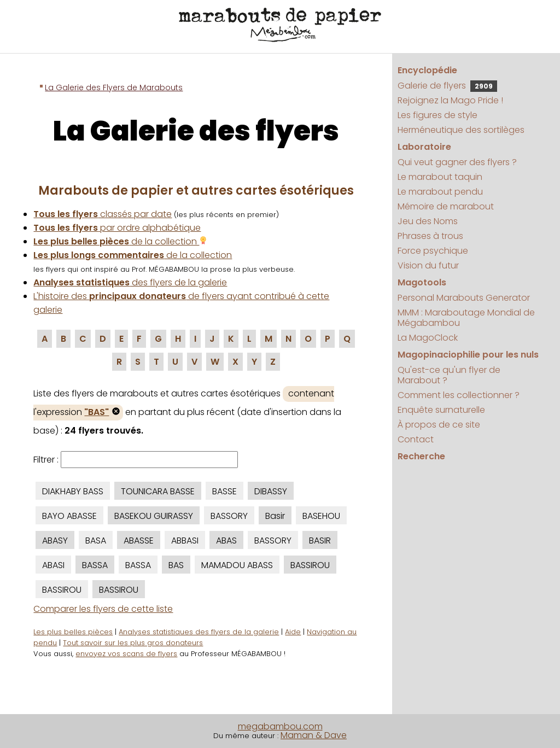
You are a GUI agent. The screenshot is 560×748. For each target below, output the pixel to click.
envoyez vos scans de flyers (126, 654)
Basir (275, 516)
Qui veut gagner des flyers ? (457, 162)
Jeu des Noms (428, 221)
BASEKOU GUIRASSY (154, 516)
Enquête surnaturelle (441, 410)
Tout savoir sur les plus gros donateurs (133, 643)
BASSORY (229, 516)
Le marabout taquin (440, 177)
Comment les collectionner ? (459, 395)
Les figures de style (437, 115)
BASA (96, 540)
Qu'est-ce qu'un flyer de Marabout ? (449, 375)
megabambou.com (280, 726)
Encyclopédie (427, 70)
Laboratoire (424, 147)
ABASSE (139, 540)
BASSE (224, 491)
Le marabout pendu (440, 192)
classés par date (103, 214)
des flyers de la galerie (130, 282)
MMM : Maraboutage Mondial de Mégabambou (466, 318)
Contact (416, 439)
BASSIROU (310, 565)
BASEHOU (321, 516)
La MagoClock (428, 338)
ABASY (55, 540)
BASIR (320, 540)
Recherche (421, 456)
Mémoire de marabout (446, 206)
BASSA (95, 565)
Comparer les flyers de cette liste (103, 609)
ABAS (226, 540)
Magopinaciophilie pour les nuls (468, 355)
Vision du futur (428, 265)
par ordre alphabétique (117, 228)
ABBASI (185, 540)
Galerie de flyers (447, 86)
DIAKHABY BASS (73, 491)
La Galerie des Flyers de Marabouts (114, 87)
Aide (293, 632)
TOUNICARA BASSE (158, 491)
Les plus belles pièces (73, 632)
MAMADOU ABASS (237, 565)
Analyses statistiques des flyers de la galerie (199, 632)
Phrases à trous (430, 236)
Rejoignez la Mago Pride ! (450, 100)
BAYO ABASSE (69, 516)
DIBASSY (271, 491)
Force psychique (433, 251)
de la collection (120, 241)
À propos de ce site (439, 425)
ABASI (53, 565)
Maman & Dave (314, 735)
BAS (176, 565)
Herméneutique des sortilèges (461, 130)
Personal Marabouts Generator (464, 298)
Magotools (422, 282)
